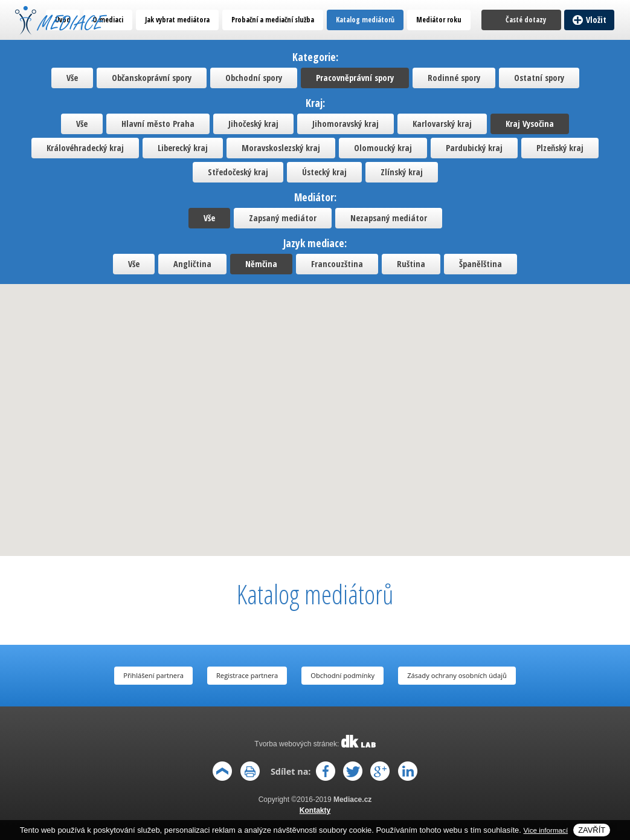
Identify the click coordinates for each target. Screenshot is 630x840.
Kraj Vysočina (530, 124)
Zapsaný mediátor (283, 218)
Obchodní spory (254, 78)
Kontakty (315, 810)
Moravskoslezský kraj (281, 148)
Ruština (411, 264)
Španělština (481, 264)
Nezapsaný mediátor (389, 218)
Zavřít (592, 830)
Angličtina (192, 264)
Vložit (597, 20)
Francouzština (337, 264)
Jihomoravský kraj (346, 124)
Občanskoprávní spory (152, 78)
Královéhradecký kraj (85, 148)
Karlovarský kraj (442, 124)
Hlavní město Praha (158, 124)
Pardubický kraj (474, 148)
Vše (72, 78)
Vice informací (546, 830)
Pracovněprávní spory (355, 78)
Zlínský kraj (402, 172)
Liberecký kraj (183, 148)
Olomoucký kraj (383, 148)
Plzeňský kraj (560, 148)
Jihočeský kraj (253, 124)
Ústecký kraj (324, 172)
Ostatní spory (539, 78)
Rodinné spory (454, 78)
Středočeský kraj (238, 172)
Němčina (261, 264)
